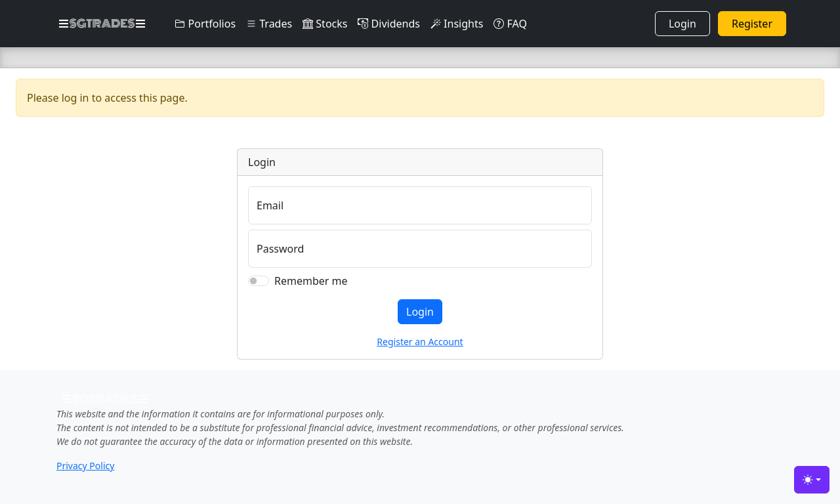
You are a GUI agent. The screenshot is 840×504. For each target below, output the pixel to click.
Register (752, 24)
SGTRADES (102, 24)
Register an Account (420, 342)
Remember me (311, 281)
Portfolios (205, 24)
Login (682, 24)
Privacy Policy (85, 466)
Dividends (388, 24)
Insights (457, 24)
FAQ (510, 24)
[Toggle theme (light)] (812, 480)
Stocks (325, 24)
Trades (269, 24)
